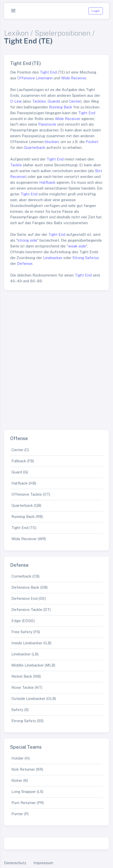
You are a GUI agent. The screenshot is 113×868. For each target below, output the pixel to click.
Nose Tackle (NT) (27, 687)
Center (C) (20, 450)
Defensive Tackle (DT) (31, 610)
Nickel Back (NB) (26, 676)
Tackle (16, 165)
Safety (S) (20, 710)
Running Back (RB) (27, 517)
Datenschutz (15, 863)
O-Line (16, 101)
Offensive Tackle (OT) (31, 494)
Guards (54, 101)
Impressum (43, 863)
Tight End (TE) (24, 528)
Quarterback (35, 147)
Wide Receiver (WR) (29, 539)
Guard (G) (20, 472)
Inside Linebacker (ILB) (31, 643)
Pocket (92, 142)
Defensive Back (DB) (30, 587)
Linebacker (53, 258)
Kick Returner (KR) (27, 769)
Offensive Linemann (35, 78)
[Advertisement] (56, 358)
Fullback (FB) (23, 461)
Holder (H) (21, 758)
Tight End (48, 72)
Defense (25, 264)
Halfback (47, 182)
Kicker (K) (20, 780)
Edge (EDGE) (23, 621)
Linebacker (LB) (25, 654)
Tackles (39, 101)
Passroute (47, 124)
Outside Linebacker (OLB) (34, 699)
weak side (77, 246)
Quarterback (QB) (26, 505)
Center (75, 101)
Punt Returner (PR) (28, 803)
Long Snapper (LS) (27, 792)
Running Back (61, 107)
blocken (52, 142)
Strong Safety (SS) (27, 721)
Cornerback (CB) (25, 576)
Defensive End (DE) (29, 598)
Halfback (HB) (24, 483)
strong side (27, 240)
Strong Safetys (86, 258)
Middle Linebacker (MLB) (33, 665)
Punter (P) (20, 814)
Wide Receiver (74, 78)
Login (96, 11)
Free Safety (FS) (26, 632)
